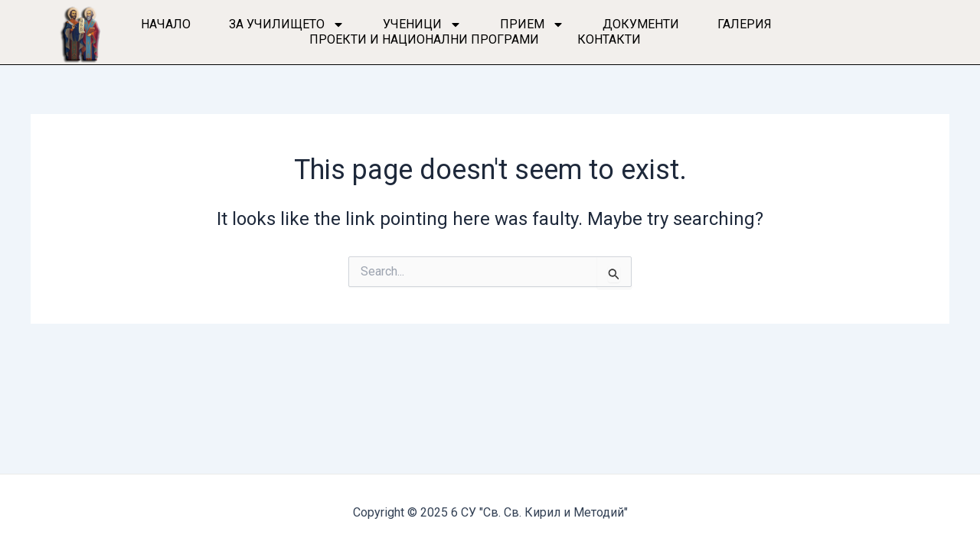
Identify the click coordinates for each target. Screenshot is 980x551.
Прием (532, 24)
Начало (166, 24)
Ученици (422, 24)
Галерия (745, 24)
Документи (641, 24)
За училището (287, 24)
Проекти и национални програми (424, 39)
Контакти (609, 39)
